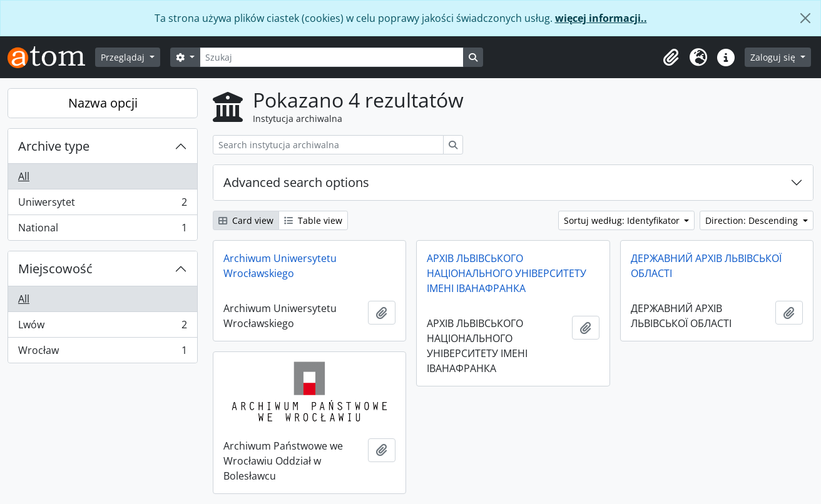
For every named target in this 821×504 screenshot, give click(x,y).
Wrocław (102, 353)
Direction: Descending (753, 220)
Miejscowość (55, 269)
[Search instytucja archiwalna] (328, 145)
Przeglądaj (124, 57)
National (102, 230)
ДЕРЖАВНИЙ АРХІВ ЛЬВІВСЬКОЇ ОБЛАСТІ (706, 266)
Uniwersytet (102, 205)
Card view (246, 220)
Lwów (102, 327)
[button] (671, 58)
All (24, 176)
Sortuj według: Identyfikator (623, 220)
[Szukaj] (332, 57)
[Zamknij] (805, 18)
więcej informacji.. (601, 18)
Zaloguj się (774, 57)
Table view (313, 220)
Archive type (54, 146)
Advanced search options (296, 182)
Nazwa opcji (103, 103)
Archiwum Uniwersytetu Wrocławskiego (280, 266)
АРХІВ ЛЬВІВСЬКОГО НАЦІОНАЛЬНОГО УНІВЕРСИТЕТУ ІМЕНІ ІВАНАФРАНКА (507, 273)
